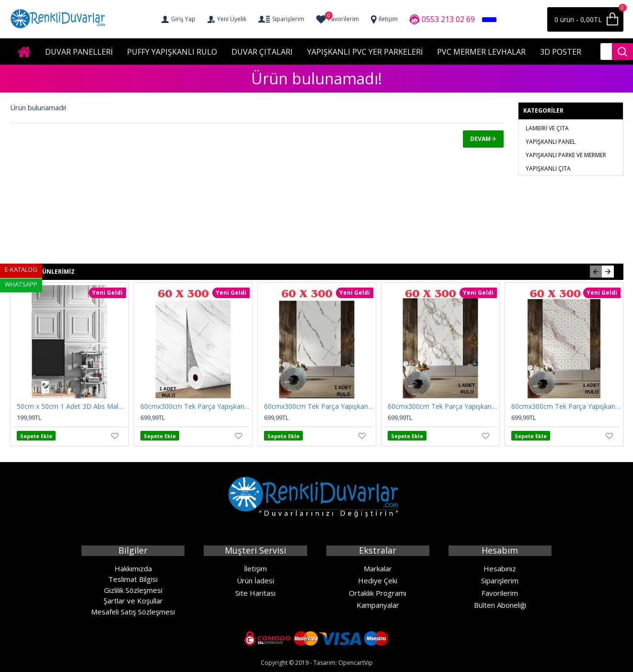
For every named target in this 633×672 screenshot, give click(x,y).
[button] (596, 272)
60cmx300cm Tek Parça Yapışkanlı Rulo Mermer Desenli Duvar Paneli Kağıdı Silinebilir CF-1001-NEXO (442, 406)
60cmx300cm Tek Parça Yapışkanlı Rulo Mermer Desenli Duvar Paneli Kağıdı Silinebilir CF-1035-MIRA (195, 406)
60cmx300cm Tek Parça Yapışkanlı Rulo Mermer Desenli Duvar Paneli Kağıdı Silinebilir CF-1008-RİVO (566, 406)
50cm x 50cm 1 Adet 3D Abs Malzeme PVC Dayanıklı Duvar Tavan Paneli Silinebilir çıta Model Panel (71, 406)
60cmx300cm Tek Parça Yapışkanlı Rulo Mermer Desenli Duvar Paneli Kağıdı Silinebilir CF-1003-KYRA (319, 406)
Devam (480, 139)
